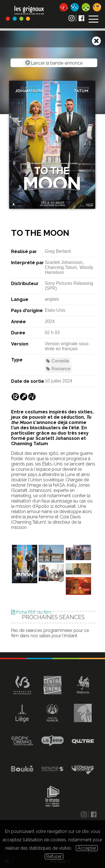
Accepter (87, 848)
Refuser (54, 856)
